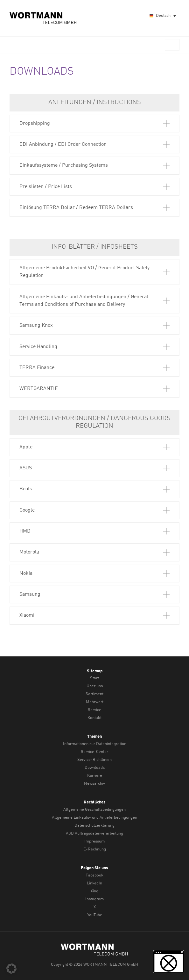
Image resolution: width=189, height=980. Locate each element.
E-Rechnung (95, 849)
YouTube (95, 915)
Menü (172, 45)
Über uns (95, 686)
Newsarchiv (94, 784)
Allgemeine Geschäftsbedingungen (94, 810)
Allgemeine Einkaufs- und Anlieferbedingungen (94, 818)
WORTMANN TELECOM (43, 18)
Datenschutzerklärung (94, 826)
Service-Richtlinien (94, 760)
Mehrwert (95, 702)
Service (94, 710)
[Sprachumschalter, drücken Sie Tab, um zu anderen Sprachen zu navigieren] (162, 16)
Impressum (94, 841)
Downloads (95, 768)
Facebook (94, 875)
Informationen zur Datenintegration (95, 744)
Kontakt (94, 718)
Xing (94, 891)
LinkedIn (94, 883)
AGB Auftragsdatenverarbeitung (94, 833)
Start (94, 678)
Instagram (94, 899)
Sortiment (94, 694)
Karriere (95, 776)
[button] (95, 124)
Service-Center (94, 752)
